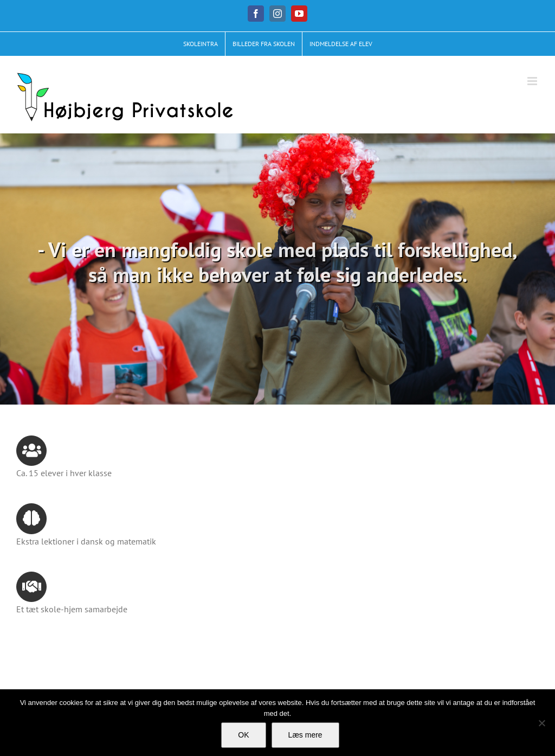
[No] (541, 723)
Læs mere (305, 735)
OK (243, 735)
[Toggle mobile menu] (533, 81)
